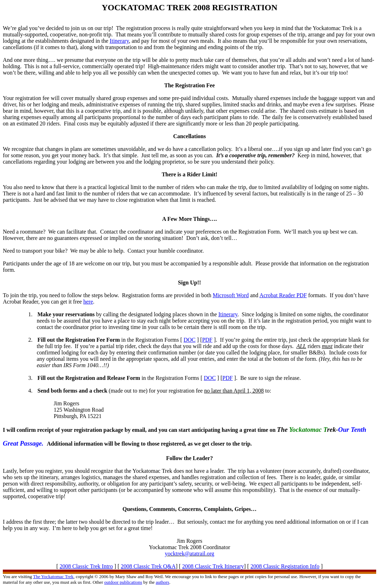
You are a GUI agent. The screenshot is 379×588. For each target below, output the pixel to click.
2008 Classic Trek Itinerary (213, 566)
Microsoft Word (231, 295)
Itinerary (119, 41)
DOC (190, 340)
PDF (207, 340)
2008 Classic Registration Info (285, 566)
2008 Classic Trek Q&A (148, 566)
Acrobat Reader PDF (283, 295)
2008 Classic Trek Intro (86, 566)
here (88, 302)
